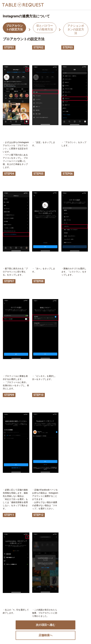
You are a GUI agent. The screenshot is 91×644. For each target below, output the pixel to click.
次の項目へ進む (45, 625)
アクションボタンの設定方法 (76, 29)
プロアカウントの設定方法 (14, 28)
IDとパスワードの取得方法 (45, 28)
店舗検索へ (45, 635)
